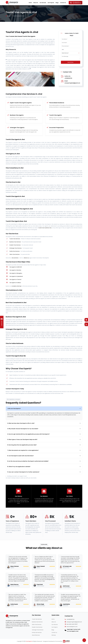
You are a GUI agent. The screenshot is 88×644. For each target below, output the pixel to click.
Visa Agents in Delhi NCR (16, 267)
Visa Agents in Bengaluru (16, 273)
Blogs (53, 630)
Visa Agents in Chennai (15, 279)
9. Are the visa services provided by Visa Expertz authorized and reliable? (28, 461)
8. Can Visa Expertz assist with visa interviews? (20, 456)
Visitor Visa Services (15, 254)
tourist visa (41, 228)
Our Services (55, 624)
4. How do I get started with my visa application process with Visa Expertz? (28, 434)
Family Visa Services (15, 251)
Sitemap (54, 635)
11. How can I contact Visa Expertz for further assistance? (23, 472)
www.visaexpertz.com (72, 627)
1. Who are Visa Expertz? (14, 409)
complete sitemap (16, 286)
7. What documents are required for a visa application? (23, 450)
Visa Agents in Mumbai (15, 270)
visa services (15, 258)
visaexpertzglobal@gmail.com (72, 83)
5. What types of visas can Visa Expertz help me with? (22, 440)
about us (26, 258)
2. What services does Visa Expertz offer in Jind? (21, 423)
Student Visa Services (15, 245)
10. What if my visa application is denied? (19, 467)
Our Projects (55, 627)
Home (9, 16)
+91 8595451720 (68, 78)
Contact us (54, 632)
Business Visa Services (15, 242)
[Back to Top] (84, 640)
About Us (54, 622)
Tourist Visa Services (15, 239)
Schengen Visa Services (16, 248)
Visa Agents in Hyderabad (16, 276)
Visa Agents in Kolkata (15, 283)
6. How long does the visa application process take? (22, 445)
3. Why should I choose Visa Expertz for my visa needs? (23, 429)
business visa (48, 228)
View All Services (36, 635)
